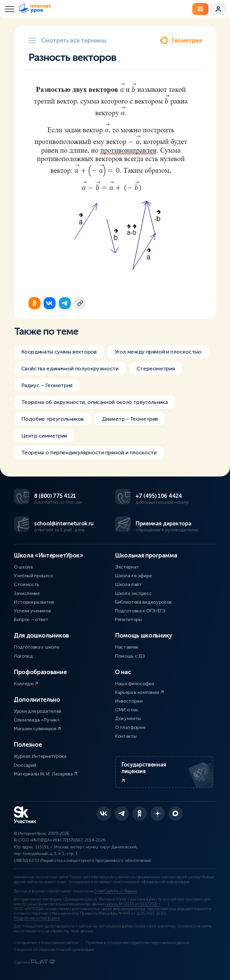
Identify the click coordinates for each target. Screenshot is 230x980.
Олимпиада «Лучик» (37, 720)
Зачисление (27, 593)
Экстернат (127, 567)
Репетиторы (128, 619)
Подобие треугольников (53, 423)
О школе (23, 567)
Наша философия (134, 684)
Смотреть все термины (67, 40)
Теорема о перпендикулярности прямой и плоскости (89, 456)
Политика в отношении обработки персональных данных (138, 943)
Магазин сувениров (37, 729)
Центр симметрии (44, 439)
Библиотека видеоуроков (143, 602)
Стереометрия (156, 372)
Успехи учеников (32, 611)
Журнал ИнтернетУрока (40, 756)
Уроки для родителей (38, 711)
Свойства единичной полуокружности (70, 372)
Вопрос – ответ (31, 619)
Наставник (127, 647)
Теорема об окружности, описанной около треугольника (95, 406)
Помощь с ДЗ (130, 656)
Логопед (23, 656)
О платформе (130, 727)
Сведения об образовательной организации (54, 950)
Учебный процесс (33, 576)
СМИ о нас (127, 710)
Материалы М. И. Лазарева (46, 774)
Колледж (26, 684)
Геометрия (181, 40)
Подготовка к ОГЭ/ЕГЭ (140, 611)
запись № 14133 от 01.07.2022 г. (133, 904)
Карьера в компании (139, 692)
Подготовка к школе (36, 647)
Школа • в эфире (133, 576)
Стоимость (27, 584)
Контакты (126, 736)
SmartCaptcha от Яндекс (116, 891)
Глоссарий (25, 765)
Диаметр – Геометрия (130, 423)
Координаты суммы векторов (59, 355)
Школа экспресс (133, 593)
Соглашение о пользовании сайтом (46, 943)
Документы (128, 718)
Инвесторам (129, 701)
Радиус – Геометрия (47, 389)
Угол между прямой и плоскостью (158, 355)
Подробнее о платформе (37, 918)
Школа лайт (128, 584)
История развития (34, 602)
